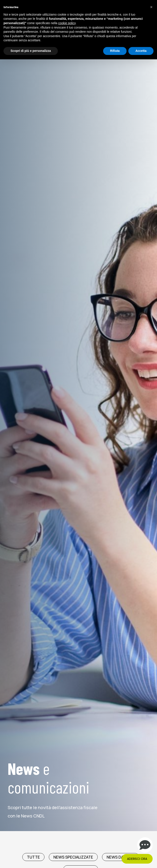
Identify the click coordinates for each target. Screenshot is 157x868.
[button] (151, 7)
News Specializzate (73, 857)
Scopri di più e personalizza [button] (31, 51)
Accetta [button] (141, 51)
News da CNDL (121, 857)
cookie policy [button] (67, 23)
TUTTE (33, 857)
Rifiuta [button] (115, 51)
